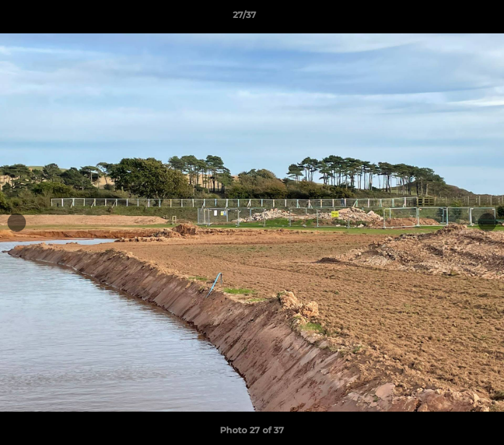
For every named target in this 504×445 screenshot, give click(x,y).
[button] (452, 18)
